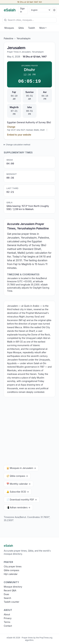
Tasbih (32, 28)
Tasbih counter (11, 602)
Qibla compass (11, 570)
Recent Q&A (10, 590)
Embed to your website (19, 135)
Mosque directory (13, 587)
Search (7, 598)
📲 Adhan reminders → (18, 507)
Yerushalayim (23, 38)
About (7, 614)
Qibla (21, 28)
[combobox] (29, 20)
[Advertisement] (29, 432)
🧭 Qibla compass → (17, 476)
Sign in (22, 10)
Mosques (9, 28)
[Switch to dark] (54, 10)
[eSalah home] (10, 10)
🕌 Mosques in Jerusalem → (21, 468)
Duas (6, 594)
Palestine (8, 38)
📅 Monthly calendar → (18, 484)
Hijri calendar (11, 574)
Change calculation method (18, 145)
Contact (8, 626)
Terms (7, 622)
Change (11, 127)
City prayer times (13, 566)
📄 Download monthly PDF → (22, 500)
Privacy (8, 618)
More (43, 28)
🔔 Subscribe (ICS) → (18, 492)
